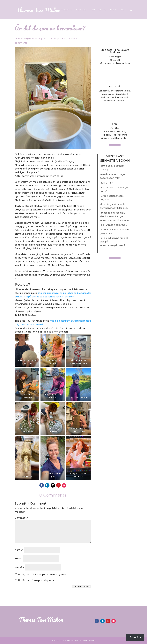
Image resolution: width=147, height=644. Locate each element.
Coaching (67, 10)
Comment (21, 518)
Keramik (72, 39)
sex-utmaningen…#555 (114, 225)
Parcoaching (115, 87)
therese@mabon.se (29, 39)
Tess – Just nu (98, 10)
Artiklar (62, 39)
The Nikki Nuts (118, 10)
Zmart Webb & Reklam (86, 640)
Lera (115, 124)
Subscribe (135, 637)
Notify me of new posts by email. (37, 580)
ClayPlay (81, 10)
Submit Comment (82, 586)
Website (19, 567)
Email (19, 559)
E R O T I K (107, 183)
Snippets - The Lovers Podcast (115, 51)
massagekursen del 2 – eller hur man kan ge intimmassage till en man (114, 216)
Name (19, 550)
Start (54, 10)
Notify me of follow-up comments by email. (43, 574)
